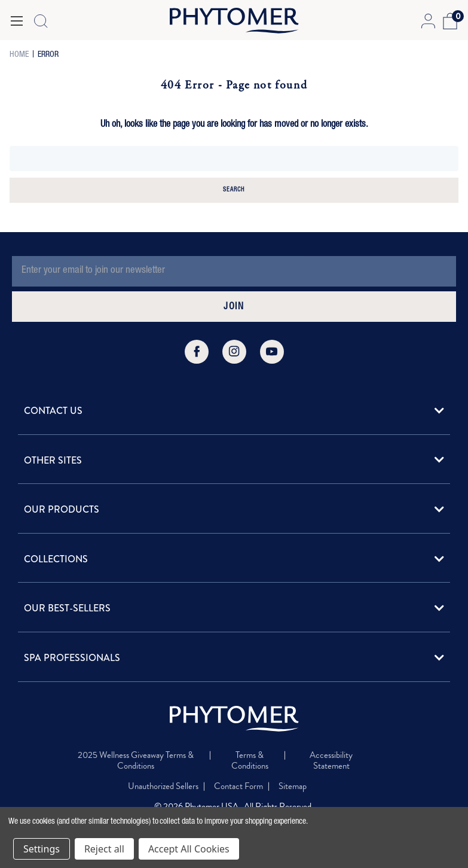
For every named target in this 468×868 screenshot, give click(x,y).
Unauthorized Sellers (163, 786)
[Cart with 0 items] (449, 21)
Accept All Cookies (189, 849)
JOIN (234, 307)
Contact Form (238, 786)
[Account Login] (428, 21)
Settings (42, 849)
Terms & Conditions (250, 760)
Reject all (104, 849)
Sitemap (293, 786)
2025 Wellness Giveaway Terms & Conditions (136, 760)
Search (234, 190)
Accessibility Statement (331, 760)
